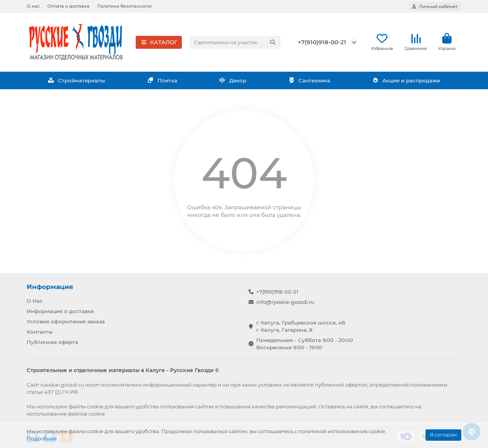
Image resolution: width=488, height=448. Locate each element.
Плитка (162, 81)
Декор (233, 81)
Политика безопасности (124, 6)
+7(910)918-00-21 (322, 43)
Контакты (40, 332)
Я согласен (443, 435)
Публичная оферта (52, 342)
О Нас (35, 301)
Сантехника (309, 81)
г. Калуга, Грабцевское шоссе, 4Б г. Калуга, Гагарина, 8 (301, 326)
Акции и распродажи (406, 81)
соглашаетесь (396, 406)
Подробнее (42, 438)
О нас (33, 6)
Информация (50, 287)
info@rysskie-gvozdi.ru (285, 302)
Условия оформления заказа (66, 321)
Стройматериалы (76, 81)
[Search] (235, 43)
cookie (95, 406)
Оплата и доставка (68, 6)
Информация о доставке (60, 311)
